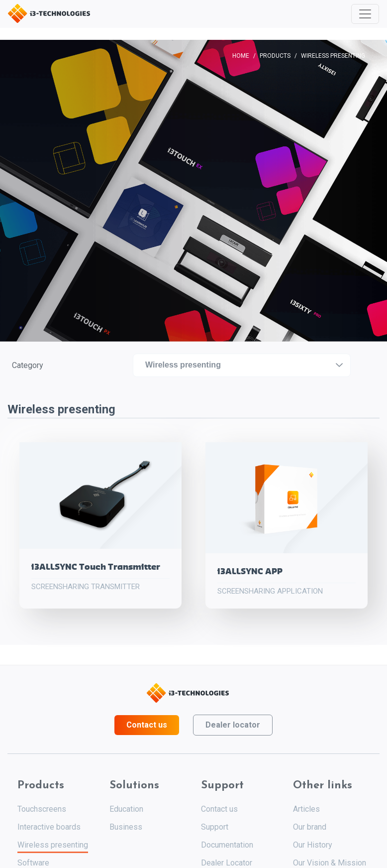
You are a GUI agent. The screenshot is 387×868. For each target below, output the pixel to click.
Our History (313, 845)
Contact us (147, 725)
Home (241, 56)
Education (126, 809)
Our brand (310, 827)
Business (126, 827)
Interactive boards (49, 827)
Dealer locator (233, 725)
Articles (306, 809)
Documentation (227, 845)
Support (215, 827)
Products (275, 56)
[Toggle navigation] (365, 14)
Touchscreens (42, 809)
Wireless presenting (53, 845)
